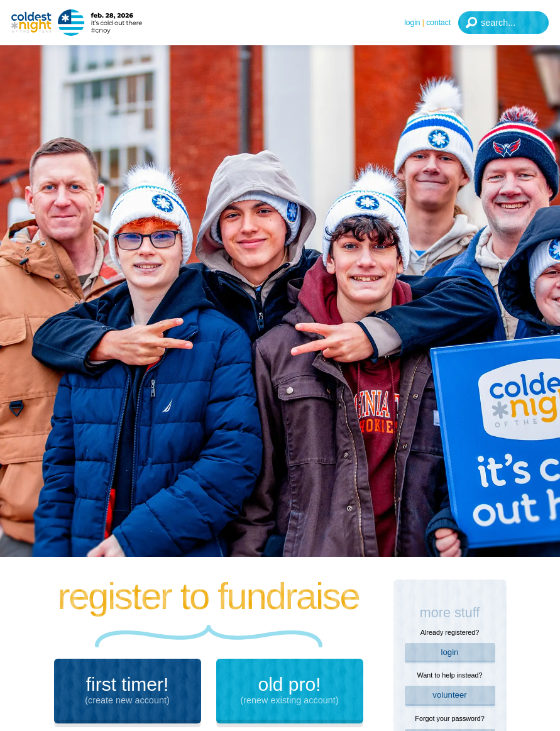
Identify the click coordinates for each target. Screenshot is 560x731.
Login (412, 23)
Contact (438, 23)
